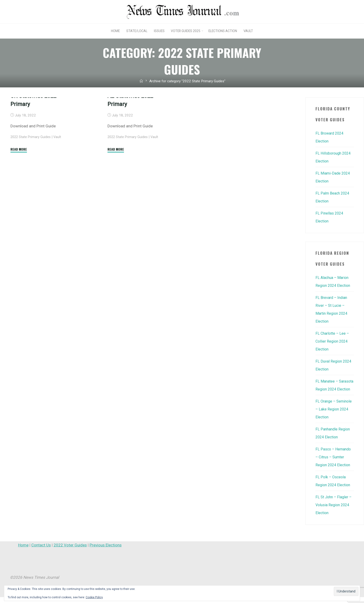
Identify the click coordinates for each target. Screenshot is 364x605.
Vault (59, 184)
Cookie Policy (94, 597)
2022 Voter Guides (70, 553)
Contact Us (41, 553)
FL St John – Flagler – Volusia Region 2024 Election (335, 513)
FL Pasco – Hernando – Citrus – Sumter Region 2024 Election (334, 465)
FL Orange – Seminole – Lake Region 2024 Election (334, 417)
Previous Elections (106, 553)
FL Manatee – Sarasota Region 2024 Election (330, 389)
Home (23, 553)
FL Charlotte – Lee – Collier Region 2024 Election (333, 341)
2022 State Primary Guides (31, 184)
